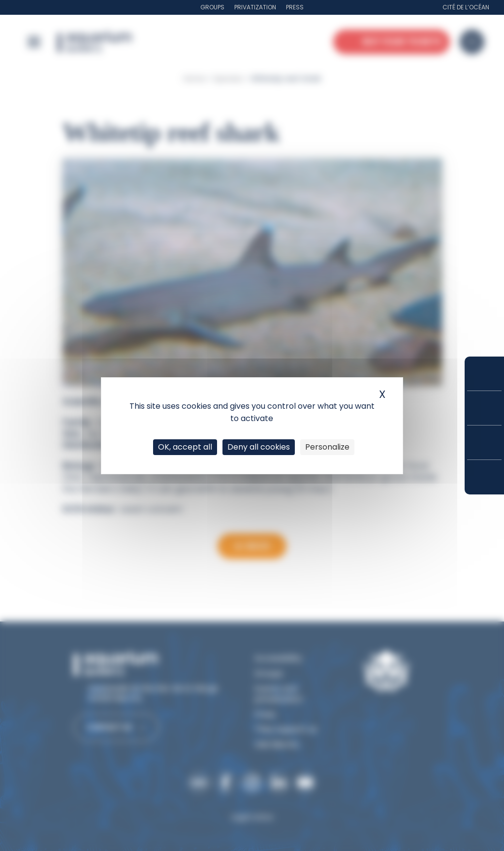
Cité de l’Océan (466, 7)
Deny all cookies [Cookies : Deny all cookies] (259, 447)
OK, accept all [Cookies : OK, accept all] (185, 447)
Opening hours (484, 442)
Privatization (255, 7)
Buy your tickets (484, 374)
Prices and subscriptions (484, 408)
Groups (212, 7)
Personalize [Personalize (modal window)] (327, 447)
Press (295, 7)
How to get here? (484, 477)
